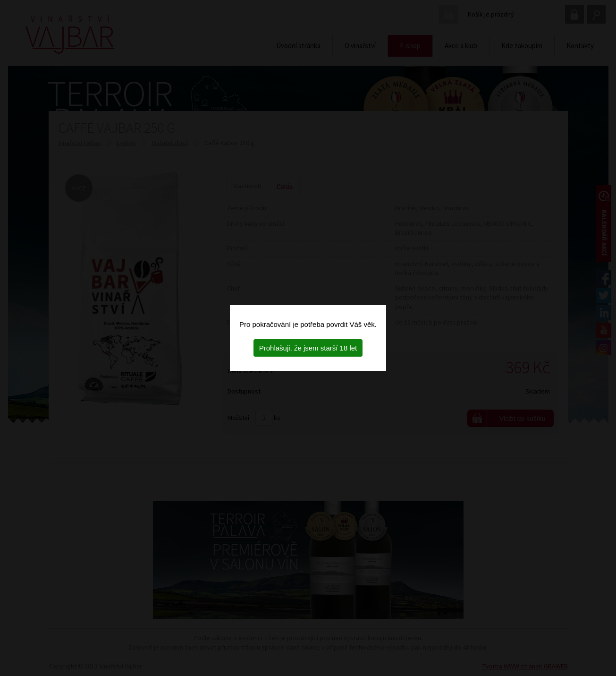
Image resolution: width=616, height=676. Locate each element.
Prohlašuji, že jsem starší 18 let (308, 348)
